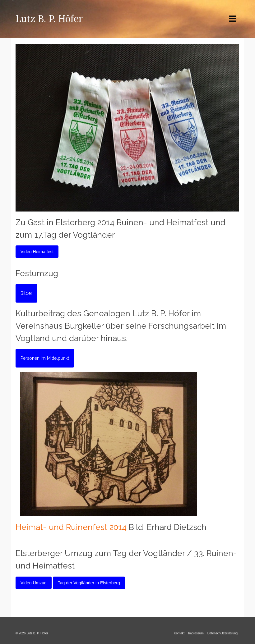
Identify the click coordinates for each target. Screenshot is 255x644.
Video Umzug (34, 583)
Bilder (26, 293)
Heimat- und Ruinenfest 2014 (71, 527)
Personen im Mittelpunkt (45, 358)
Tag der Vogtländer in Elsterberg (89, 583)
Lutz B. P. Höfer (49, 19)
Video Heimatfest (37, 252)
